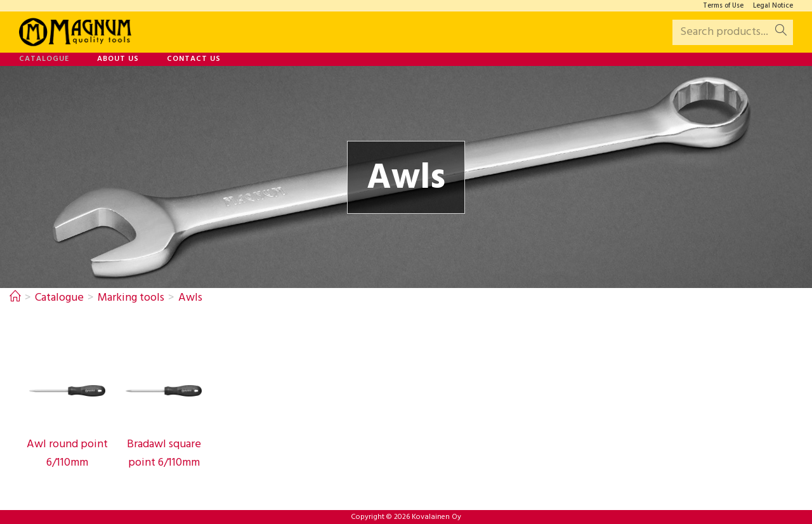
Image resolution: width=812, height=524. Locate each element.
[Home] (15, 298)
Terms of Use (723, 6)
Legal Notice (773, 6)
